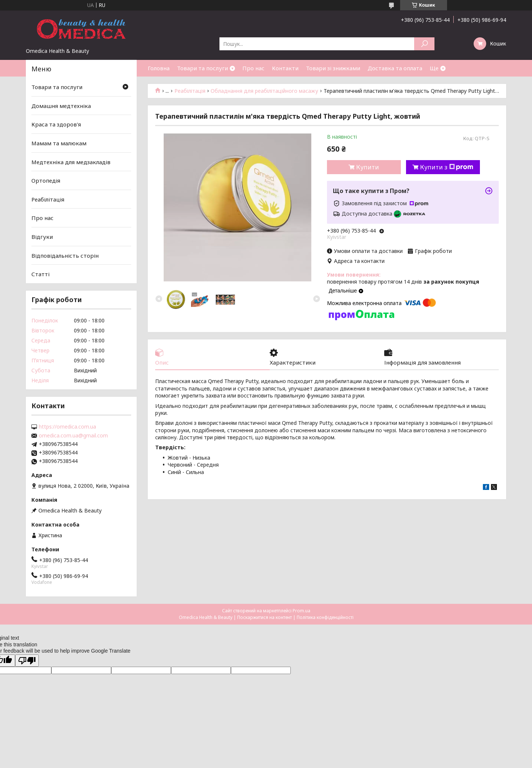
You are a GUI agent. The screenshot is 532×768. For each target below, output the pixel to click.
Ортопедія (46, 180)
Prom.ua (301, 611)
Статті (40, 274)
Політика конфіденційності (325, 617)
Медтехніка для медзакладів (71, 162)
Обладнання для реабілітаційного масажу (264, 91)
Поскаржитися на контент (265, 617)
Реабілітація (190, 91)
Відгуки (42, 237)
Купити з (447, 167)
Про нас (253, 68)
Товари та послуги (202, 68)
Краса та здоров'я (56, 124)
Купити (368, 167)
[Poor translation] (27, 661)
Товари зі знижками (333, 68)
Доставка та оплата (395, 68)
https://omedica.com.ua (67, 427)
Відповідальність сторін (65, 256)
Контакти (285, 68)
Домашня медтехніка (61, 106)
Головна (159, 68)
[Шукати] (424, 44)
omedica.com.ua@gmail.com (73, 436)
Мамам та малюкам (59, 143)
